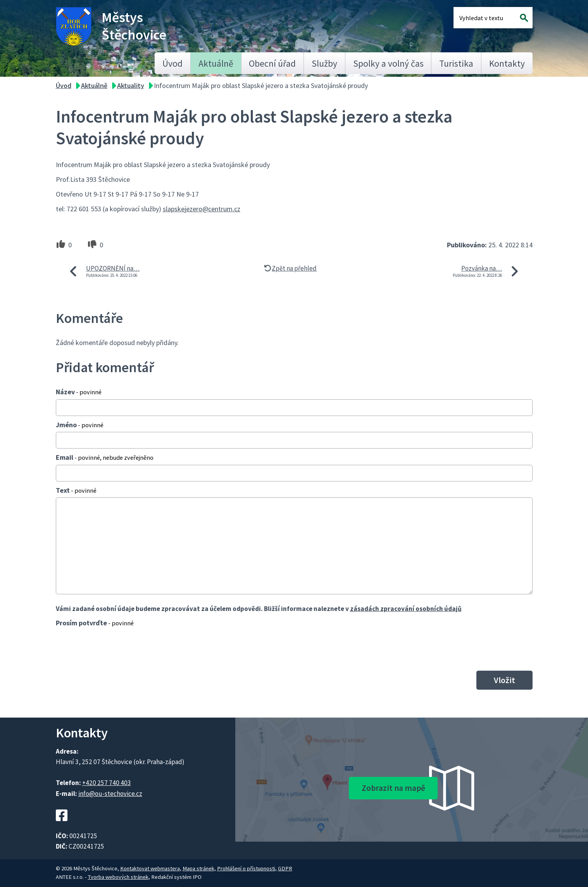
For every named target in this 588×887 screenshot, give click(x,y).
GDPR (285, 868)
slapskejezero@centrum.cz (202, 209)
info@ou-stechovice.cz (110, 794)
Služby (324, 63)
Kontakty (507, 63)
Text (76, 490)
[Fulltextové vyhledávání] (485, 18)
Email (105, 457)
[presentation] (115, 649)
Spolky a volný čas (388, 63)
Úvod (172, 63)
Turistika (456, 63)
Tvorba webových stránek (118, 877)
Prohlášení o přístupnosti (246, 868)
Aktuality (131, 85)
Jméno (80, 425)
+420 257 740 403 (107, 783)
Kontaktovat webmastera (150, 868)
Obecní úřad (272, 63)
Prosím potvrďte (95, 623)
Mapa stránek (198, 868)
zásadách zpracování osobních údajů (406, 609)
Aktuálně (216, 63)
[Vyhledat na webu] (524, 18)
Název (79, 392)
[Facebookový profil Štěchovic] (62, 825)
